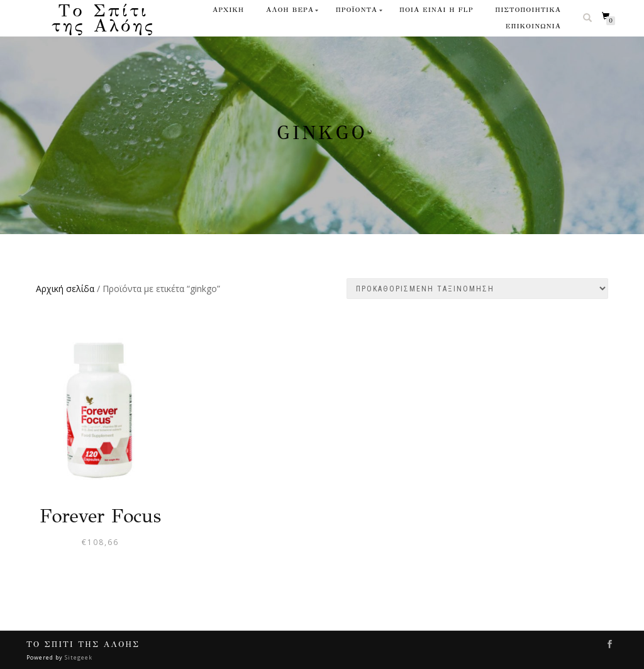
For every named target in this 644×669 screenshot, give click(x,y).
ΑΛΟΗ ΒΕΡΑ (290, 10)
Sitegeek (79, 657)
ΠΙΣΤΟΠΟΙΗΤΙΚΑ (528, 10)
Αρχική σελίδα (65, 289)
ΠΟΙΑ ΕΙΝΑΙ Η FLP (436, 10)
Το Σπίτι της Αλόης (104, 18)
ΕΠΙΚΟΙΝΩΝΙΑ (533, 26)
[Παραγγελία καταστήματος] (477, 289)
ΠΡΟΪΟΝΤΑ (357, 10)
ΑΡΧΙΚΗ (228, 10)
